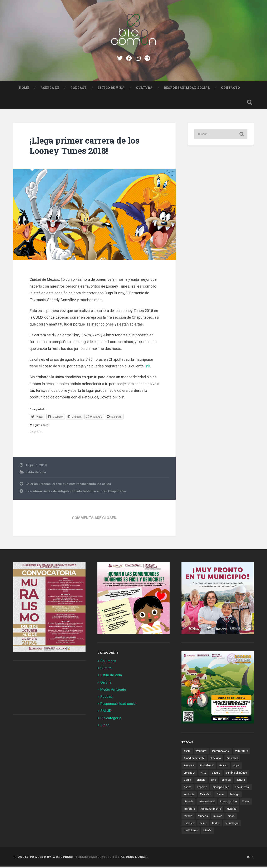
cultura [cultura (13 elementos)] (241, 781)
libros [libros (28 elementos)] (246, 803)
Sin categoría (111, 719)
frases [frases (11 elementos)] (221, 796)
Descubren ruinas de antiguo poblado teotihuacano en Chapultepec (76, 493)
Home (24, 89)
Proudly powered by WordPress (43, 858)
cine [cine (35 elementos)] (213, 781)
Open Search (249, 104)
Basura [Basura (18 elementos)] (216, 774)
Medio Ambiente (113, 691)
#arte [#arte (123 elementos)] (187, 752)
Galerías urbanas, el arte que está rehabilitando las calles (68, 485)
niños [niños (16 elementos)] (231, 817)
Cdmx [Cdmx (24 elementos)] (187, 781)
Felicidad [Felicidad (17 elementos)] (206, 796)
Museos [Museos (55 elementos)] (203, 817)
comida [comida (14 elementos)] (226, 781)
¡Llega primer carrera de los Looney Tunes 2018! (84, 147)
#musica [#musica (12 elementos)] (189, 767)
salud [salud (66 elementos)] (203, 825)
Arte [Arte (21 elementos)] (203, 774)
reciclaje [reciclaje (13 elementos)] (189, 825)
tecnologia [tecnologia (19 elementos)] (232, 825)
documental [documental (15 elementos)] (242, 788)
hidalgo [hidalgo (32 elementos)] (235, 796)
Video (105, 726)
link (147, 368)
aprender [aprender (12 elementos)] (189, 774)
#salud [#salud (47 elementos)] (223, 767)
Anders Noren (134, 858)
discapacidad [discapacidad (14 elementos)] (221, 788)
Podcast (79, 89)
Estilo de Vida (111, 89)
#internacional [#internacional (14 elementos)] (221, 752)
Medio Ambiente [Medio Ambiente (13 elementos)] (211, 810)
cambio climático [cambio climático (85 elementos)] (236, 774)
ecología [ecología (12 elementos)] (189, 796)
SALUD (106, 712)
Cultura (144, 89)
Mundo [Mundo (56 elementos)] (188, 817)
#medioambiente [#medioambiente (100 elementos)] (194, 760)
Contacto (230, 89)
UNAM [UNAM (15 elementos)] (207, 832)
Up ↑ (250, 858)
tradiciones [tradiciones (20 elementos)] (191, 832)
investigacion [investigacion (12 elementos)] (229, 803)
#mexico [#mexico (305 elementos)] (216, 760)
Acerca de (50, 89)
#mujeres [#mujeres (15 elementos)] (232, 760)
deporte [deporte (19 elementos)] (202, 788)
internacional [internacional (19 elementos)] (207, 803)
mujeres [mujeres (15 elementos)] (231, 810)
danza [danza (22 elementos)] (188, 788)
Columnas (108, 662)
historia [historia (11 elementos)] (188, 803)
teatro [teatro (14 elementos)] (216, 825)
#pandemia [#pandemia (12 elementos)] (207, 767)
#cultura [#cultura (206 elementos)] (201, 752)
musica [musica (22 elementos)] (218, 817)
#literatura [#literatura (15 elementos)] (242, 752)
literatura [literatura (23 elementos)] (189, 810)
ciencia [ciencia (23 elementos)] (201, 781)
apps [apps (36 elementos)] (236, 767)
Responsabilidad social (187, 89)
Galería (106, 684)
